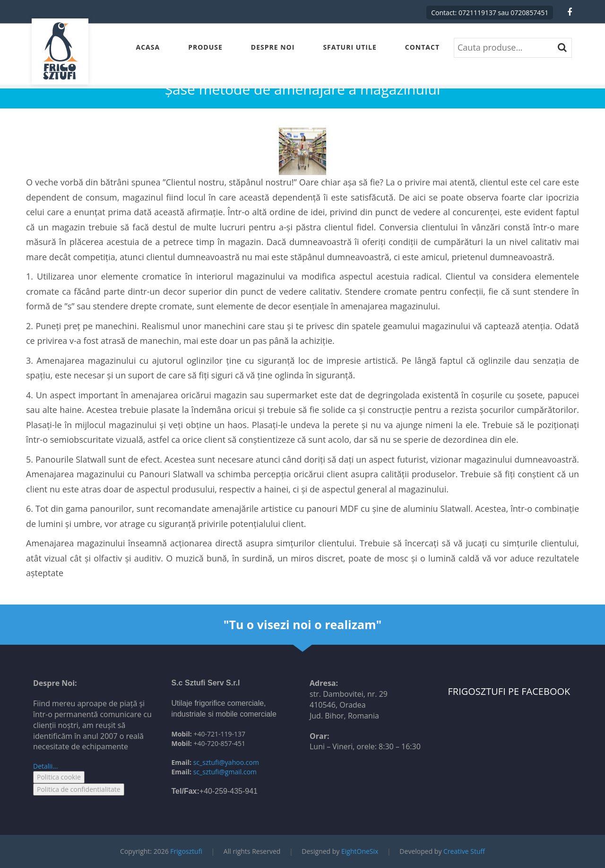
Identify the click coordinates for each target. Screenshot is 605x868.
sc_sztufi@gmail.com (225, 772)
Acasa (148, 47)
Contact (422, 47)
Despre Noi (273, 47)
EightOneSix (360, 851)
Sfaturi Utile (350, 47)
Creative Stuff (464, 851)
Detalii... (45, 766)
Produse (205, 47)
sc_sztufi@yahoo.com (226, 762)
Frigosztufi (186, 851)
